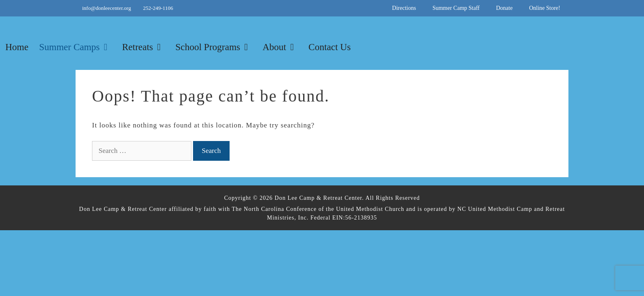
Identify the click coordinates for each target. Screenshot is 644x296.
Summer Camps (78, 47)
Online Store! (545, 8)
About (283, 47)
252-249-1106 (158, 8)
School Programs (216, 47)
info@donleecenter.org (107, 8)
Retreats (146, 47)
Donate (504, 8)
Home (17, 47)
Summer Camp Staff (456, 8)
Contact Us (330, 47)
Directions (404, 8)
